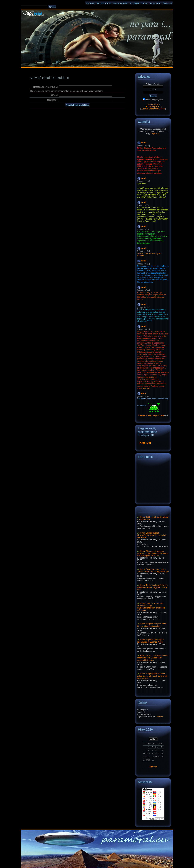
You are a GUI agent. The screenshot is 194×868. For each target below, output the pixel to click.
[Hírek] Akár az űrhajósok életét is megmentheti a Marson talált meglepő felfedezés (153, 658)
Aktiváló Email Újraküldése (153, 109)
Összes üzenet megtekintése (151, 415)
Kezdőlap (90, 3)
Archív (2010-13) (104, 3)
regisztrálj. (155, 133)
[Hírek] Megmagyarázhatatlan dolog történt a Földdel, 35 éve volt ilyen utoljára (152, 676)
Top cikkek (135, 3)
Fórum (144, 3)
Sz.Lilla (160, 717)
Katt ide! (141, 256)
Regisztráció (155, 3)
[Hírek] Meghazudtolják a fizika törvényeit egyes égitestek (152, 625)
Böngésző (167, 3)
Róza (143, 393)
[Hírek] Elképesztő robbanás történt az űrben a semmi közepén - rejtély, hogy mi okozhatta (153, 553)
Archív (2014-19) (120, 3)
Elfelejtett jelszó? (153, 107)
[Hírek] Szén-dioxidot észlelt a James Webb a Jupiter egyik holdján (153, 570)
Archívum (153, 767)
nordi (144, 143)
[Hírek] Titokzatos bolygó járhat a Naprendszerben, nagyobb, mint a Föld (153, 587)
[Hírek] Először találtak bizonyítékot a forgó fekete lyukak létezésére (152, 535)
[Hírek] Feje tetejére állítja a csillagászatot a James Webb (150, 641)
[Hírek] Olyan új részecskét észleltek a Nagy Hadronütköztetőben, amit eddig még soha (151, 607)
